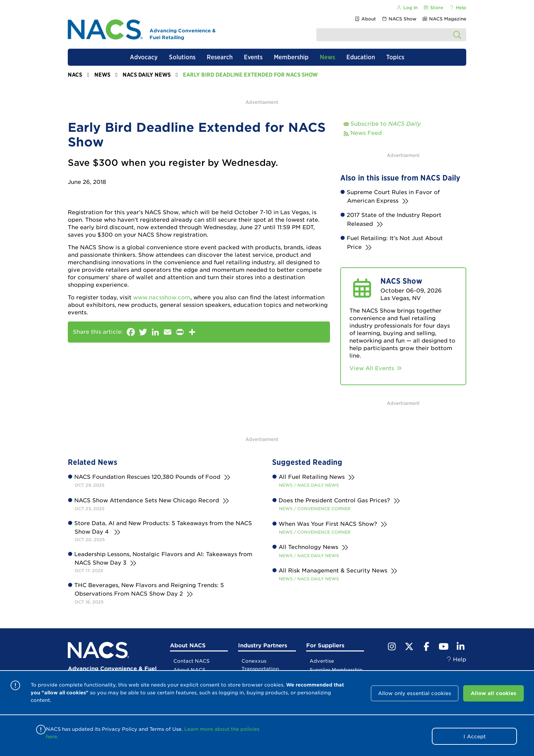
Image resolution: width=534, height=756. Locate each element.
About (365, 19)
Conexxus (254, 661)
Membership (291, 57)
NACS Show (399, 19)
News (327, 57)
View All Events (376, 368)
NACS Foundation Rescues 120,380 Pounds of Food (147, 477)
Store (433, 8)
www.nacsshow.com (162, 297)
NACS (75, 75)
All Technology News (309, 547)
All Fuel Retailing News (312, 477)
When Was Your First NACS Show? (328, 524)
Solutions (182, 57)
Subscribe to (386, 124)
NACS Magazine (444, 19)
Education (361, 57)
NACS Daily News (147, 75)
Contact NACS (191, 661)
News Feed (366, 133)
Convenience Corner (324, 509)
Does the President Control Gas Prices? (334, 500)
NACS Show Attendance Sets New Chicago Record (147, 500)
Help (458, 8)
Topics (395, 57)
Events (253, 57)
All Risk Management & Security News (333, 571)
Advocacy (144, 57)
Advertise (322, 661)
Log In (407, 8)
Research (220, 57)
